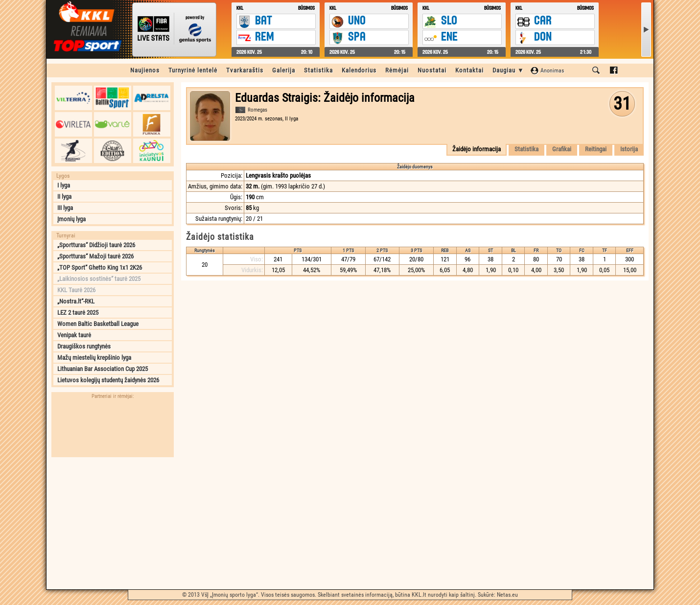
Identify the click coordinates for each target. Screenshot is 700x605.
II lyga (64, 197)
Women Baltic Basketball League (98, 324)
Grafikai (562, 149)
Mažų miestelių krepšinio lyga (94, 358)
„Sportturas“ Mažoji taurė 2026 (95, 256)
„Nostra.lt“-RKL (76, 301)
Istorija (629, 149)
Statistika (318, 70)
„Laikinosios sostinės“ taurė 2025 (99, 279)
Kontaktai (469, 70)
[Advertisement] (113, 523)
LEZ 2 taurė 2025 (78, 313)
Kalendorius (359, 70)
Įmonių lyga (71, 219)
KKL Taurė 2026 (76, 290)
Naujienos (145, 70)
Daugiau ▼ (508, 70)
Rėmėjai (397, 70)
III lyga (65, 208)
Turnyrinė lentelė (193, 70)
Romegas (257, 110)
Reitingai (596, 149)
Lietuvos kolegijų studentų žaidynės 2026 (108, 380)
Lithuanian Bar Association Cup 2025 (103, 369)
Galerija (284, 70)
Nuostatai (432, 70)
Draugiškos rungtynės (84, 346)
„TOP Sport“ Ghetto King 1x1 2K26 (100, 268)
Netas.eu (507, 595)
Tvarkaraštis (245, 70)
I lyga (64, 185)
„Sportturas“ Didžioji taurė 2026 (96, 245)
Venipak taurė (74, 335)
